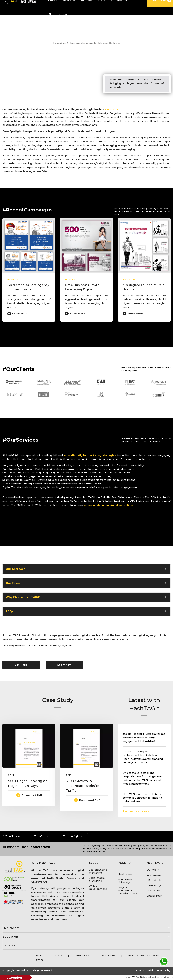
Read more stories (136, 811)
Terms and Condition (145, 970)
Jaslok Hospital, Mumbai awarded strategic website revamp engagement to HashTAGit (144, 738)
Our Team (13, 583)
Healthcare (13, 279)
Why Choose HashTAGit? (23, 597)
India (39, 956)
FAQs (9, 611)
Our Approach (16, 569)
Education (59, 43)
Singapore (108, 956)
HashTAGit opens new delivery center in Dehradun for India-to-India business (143, 798)
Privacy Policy (164, 970)
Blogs (52, 15)
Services (9, 945)
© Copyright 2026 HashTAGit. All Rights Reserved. (27, 970)
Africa (58, 956)
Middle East (82, 956)
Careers (64, 15)
